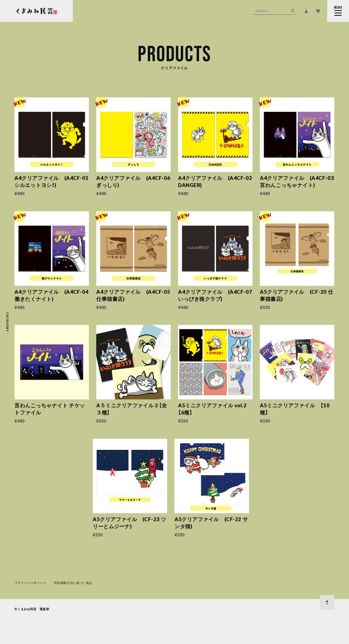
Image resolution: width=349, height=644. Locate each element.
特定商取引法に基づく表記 (73, 583)
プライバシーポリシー (30, 583)
